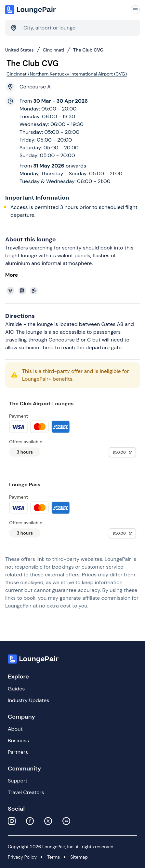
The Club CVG (88, 50)
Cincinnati (53, 50)
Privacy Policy (22, 857)
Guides (16, 689)
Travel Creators (26, 792)
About (15, 729)
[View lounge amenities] (74, 291)
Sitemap (79, 857)
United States (20, 50)
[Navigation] (135, 10)
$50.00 (122, 452)
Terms (53, 857)
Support (18, 781)
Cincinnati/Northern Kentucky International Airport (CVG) (67, 74)
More (12, 275)
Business (18, 741)
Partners (18, 752)
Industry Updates (28, 700)
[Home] (31, 10)
